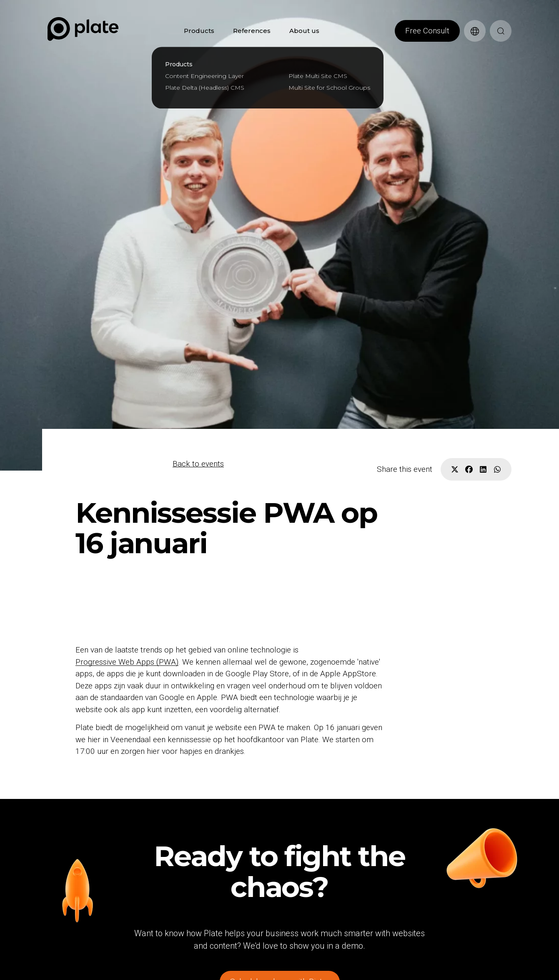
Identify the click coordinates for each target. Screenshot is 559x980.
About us (304, 31)
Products (199, 31)
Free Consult (427, 31)
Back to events (198, 464)
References (252, 31)
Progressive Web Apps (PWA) (127, 661)
